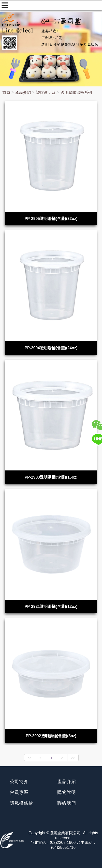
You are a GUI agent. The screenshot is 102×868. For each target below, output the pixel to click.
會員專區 (19, 792)
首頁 (6, 92)
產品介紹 (23, 92)
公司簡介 (19, 782)
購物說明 (67, 792)
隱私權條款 (22, 803)
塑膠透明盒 (46, 92)
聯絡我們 (67, 803)
